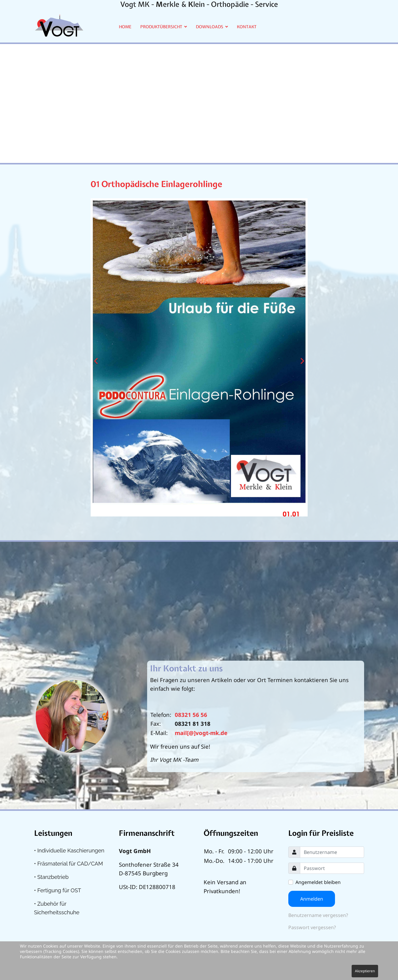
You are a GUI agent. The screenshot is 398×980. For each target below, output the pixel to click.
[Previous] (97, 358)
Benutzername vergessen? (318, 915)
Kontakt (247, 27)
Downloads (210, 27)
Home (125, 27)
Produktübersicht (161, 27)
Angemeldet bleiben (318, 882)
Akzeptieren (365, 971)
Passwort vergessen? (312, 927)
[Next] (302, 358)
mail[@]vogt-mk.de (201, 733)
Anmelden (312, 899)
